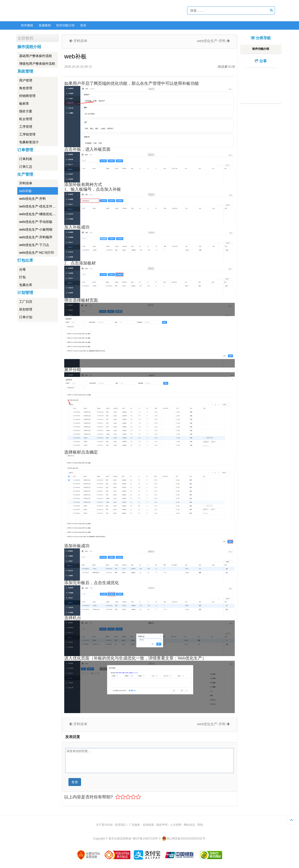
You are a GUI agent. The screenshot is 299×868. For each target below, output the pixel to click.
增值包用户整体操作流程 (37, 64)
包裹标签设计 (29, 142)
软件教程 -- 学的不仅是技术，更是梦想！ (51, 11)
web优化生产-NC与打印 (37, 253)
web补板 (25, 191)
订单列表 (26, 159)
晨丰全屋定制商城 (120, 839)
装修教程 (45, 25)
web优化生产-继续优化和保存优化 (39, 214)
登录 (83, 25)
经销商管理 (27, 96)
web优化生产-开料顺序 (36, 237)
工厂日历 (26, 302)
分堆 (22, 269)
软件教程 (27, 25)
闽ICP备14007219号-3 (146, 839)
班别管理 (26, 309)
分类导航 (261, 38)
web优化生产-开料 (32, 199)
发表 (75, 782)
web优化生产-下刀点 (34, 245)
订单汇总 (26, 167)
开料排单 (26, 183)
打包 (22, 277)
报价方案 (26, 111)
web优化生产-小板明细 (36, 229)
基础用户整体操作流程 (36, 56)
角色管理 (26, 88)
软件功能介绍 (65, 25)
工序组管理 (27, 134)
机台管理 (26, 119)
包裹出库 (26, 285)
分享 (261, 61)
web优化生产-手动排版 (36, 222)
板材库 (24, 104)
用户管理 (26, 80)
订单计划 (26, 317)
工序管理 (26, 127)
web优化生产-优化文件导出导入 (39, 206)
